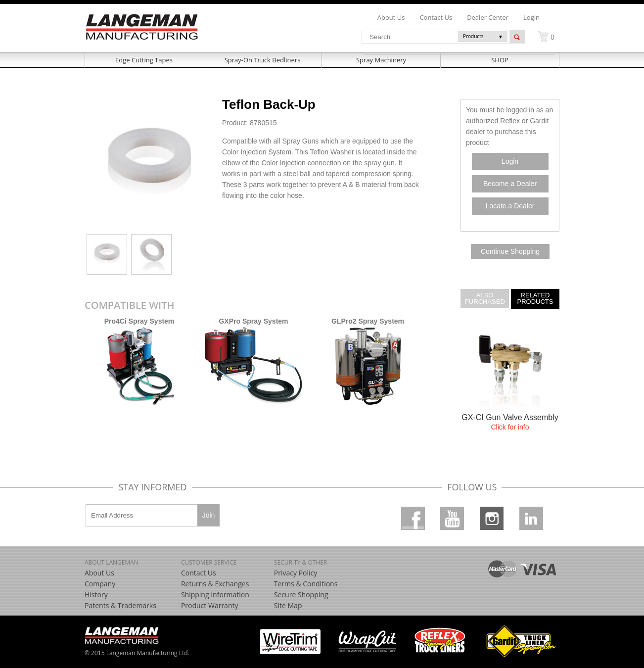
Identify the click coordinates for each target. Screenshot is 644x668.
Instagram (492, 518)
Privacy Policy (296, 573)
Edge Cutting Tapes (144, 60)
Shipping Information (215, 595)
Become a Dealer (510, 184)
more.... (510, 386)
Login (531, 17)
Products (473, 36)
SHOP (500, 60)
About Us (99, 573)
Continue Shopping (510, 251)
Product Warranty (210, 605)
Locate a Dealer (510, 206)
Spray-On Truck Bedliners (263, 60)
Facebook (413, 518)
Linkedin (531, 518)
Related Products (535, 298)
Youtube (452, 518)
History (96, 595)
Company (100, 584)
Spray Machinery (381, 60)
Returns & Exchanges (215, 584)
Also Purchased (485, 298)
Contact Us (199, 573)
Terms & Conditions (306, 584)
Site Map (288, 605)
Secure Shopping (301, 595)
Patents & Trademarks (120, 605)
